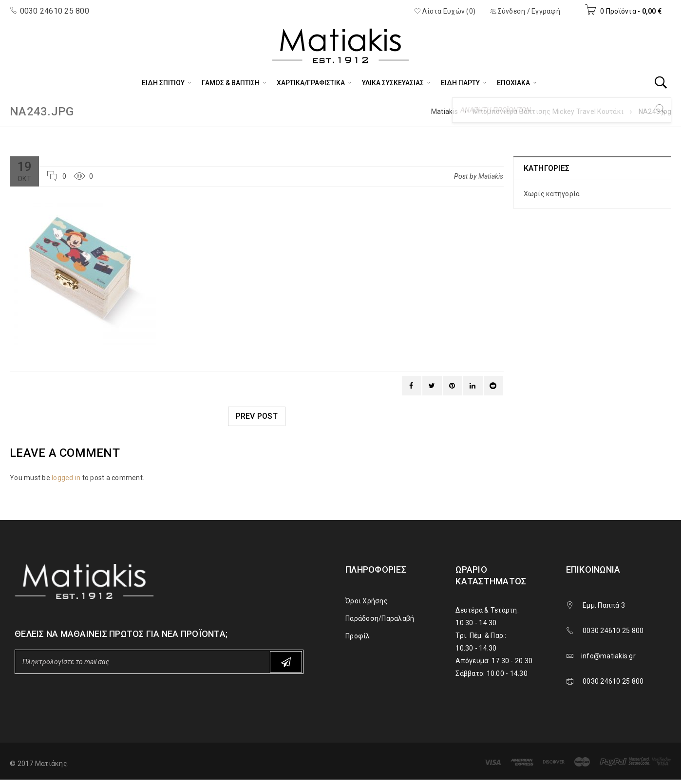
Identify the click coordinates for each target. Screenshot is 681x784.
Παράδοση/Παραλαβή (380, 618)
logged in (66, 478)
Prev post (257, 416)
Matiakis (445, 112)
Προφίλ (358, 636)
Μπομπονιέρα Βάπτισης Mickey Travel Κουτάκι (549, 112)
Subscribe (286, 662)
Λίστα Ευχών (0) (445, 11)
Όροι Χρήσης (367, 601)
